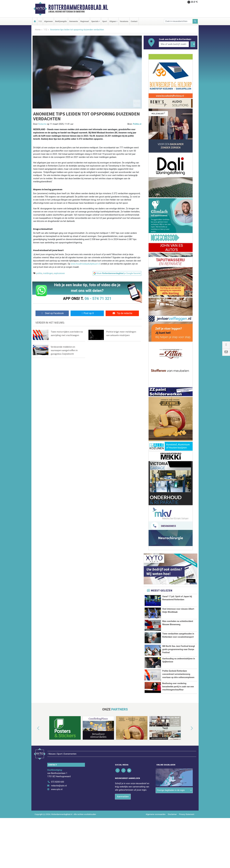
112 (40, 21)
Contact (134, 21)
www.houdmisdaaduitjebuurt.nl (85, 264)
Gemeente (74, 21)
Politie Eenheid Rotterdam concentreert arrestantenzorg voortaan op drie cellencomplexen (178, 687)
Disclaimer (172, 844)
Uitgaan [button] (113, 21)
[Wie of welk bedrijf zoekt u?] (174, 44)
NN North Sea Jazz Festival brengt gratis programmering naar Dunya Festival (179, 649)
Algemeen (48, 21)
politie (39, 273)
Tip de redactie (122, 313)
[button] (35, 764)
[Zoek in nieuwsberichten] (178, 21)
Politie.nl (137, 124)
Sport (105, 21)
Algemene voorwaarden (156, 844)
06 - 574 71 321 (98, 299)
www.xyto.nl (57, 819)
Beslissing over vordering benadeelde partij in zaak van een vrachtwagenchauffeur (178, 711)
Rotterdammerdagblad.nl (78, 7)
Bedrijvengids (61, 21)
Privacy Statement (187, 844)
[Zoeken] (195, 21)
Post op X (87, 313)
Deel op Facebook (52, 313)
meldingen (48, 273)
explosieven (59, 273)
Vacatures (124, 21)
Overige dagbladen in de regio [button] (171, 805)
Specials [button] (95, 21)
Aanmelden (123, 826)
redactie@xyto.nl (59, 815)
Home (38, 30)
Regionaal (85, 21)
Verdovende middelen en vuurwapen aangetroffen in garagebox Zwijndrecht (64, 350)
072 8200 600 (58, 812)
